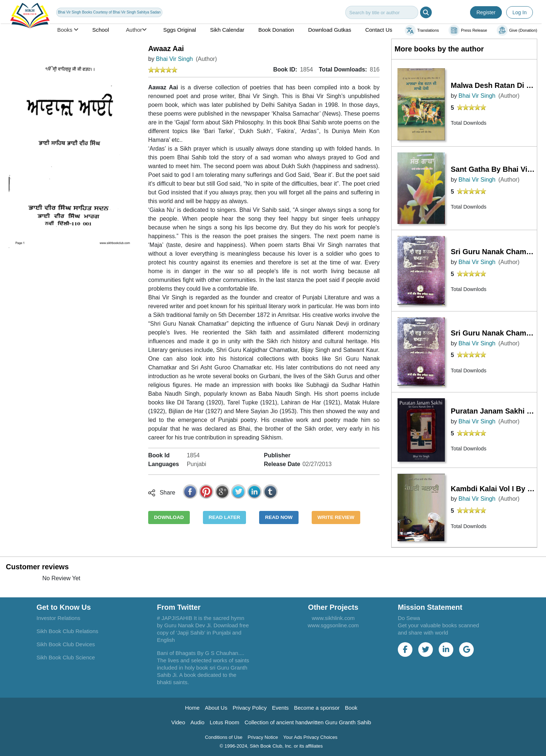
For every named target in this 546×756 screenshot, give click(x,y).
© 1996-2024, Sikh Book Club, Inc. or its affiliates (271, 746)
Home (192, 708)
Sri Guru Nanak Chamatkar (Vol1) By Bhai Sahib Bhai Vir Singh (494, 252)
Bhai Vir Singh (174, 59)
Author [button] (136, 30)
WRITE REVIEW (336, 517)
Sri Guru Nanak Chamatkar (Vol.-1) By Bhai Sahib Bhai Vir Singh (494, 333)
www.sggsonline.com (333, 625)
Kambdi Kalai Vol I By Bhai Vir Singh (494, 489)
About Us (216, 708)
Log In (520, 12)
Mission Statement (430, 607)
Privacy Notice (263, 737)
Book (351, 708)
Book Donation (276, 30)
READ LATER (225, 517)
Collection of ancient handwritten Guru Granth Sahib (308, 722)
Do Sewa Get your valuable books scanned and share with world (439, 625)
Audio (197, 722)
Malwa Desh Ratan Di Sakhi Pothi (494, 85)
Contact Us (379, 30)
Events (280, 708)
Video (178, 722)
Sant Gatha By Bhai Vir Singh (494, 169)
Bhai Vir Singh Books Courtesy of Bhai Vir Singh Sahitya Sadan (109, 12)
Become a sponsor (317, 708)
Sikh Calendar (227, 30)
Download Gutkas (330, 30)
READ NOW (279, 517)
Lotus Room (225, 722)
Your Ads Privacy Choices (310, 737)
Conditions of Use (224, 737)
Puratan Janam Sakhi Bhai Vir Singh (494, 411)
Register (486, 12)
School (101, 30)
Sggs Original (180, 30)
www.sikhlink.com (333, 618)
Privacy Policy (249, 708)
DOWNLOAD (169, 517)
